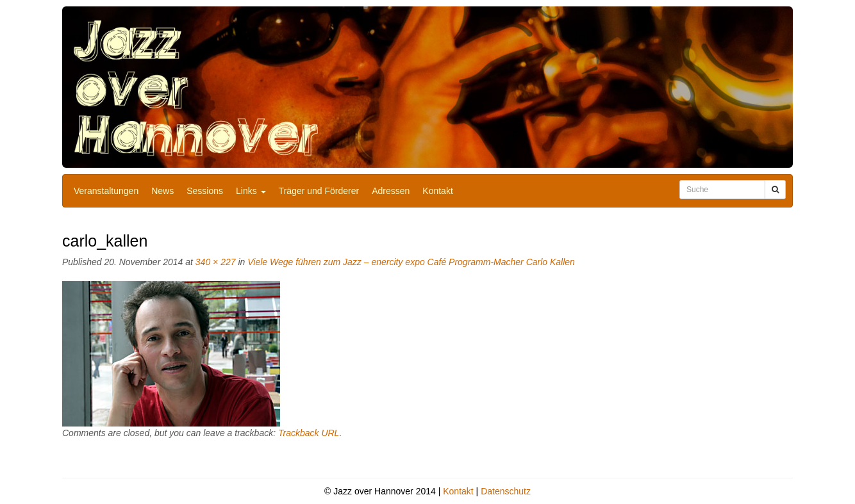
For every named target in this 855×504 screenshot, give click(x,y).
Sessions (205, 191)
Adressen (391, 191)
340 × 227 (216, 262)
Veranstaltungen (106, 191)
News (162, 191)
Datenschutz (506, 491)
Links (251, 191)
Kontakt (437, 191)
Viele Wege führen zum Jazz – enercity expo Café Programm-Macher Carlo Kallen (411, 262)
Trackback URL (309, 433)
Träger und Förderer (319, 191)
